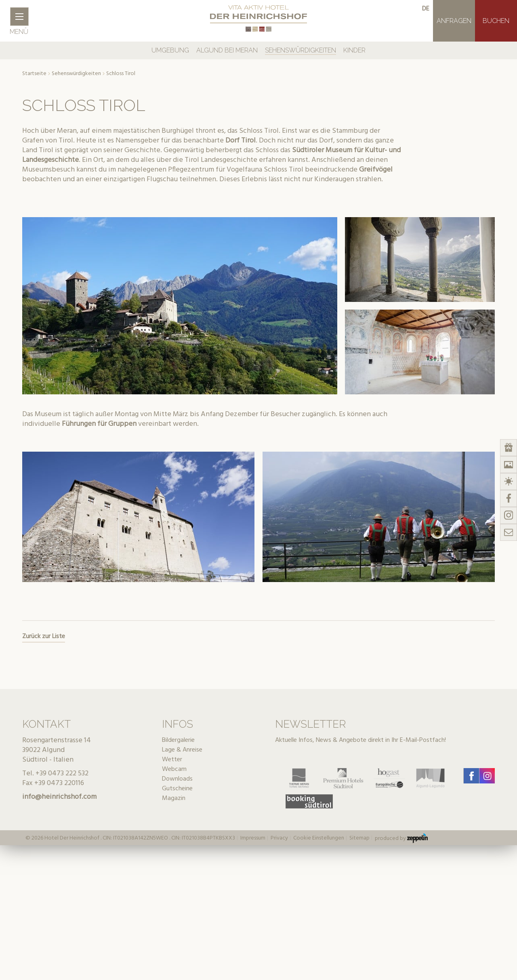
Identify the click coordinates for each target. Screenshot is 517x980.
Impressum (253, 838)
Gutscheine (177, 789)
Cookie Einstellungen (319, 838)
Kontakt (46, 724)
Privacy (279, 838)
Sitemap (359, 838)
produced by (401, 838)
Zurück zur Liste (44, 637)
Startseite (34, 74)
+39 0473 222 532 (62, 774)
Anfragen (454, 21)
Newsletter (310, 724)
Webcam (174, 769)
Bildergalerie (178, 740)
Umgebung (170, 50)
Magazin (174, 798)
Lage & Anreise (182, 750)
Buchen (496, 21)
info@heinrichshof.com (59, 797)
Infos (178, 724)
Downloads (177, 779)
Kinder (354, 50)
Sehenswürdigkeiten (301, 50)
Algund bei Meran (227, 50)
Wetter (172, 760)
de (426, 9)
